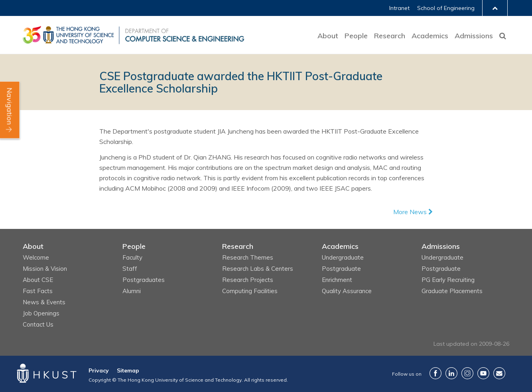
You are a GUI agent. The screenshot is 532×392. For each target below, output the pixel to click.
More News (413, 212)
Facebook (435, 373)
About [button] (328, 36)
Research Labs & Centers (258, 269)
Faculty (132, 257)
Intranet (399, 8)
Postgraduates (144, 280)
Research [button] (390, 36)
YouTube (483, 373)
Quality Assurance (347, 291)
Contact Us (38, 324)
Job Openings (41, 313)
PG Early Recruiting (448, 280)
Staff (130, 269)
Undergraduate (343, 257)
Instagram (467, 373)
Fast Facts (38, 291)
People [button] (356, 36)
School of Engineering (446, 8)
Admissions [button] (474, 36)
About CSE (38, 280)
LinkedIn (451, 373)
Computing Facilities (250, 291)
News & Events (44, 302)
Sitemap (128, 370)
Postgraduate (341, 269)
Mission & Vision (45, 269)
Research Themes (248, 257)
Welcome (36, 257)
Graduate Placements (452, 291)
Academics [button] (430, 36)
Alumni (132, 291)
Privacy (99, 370)
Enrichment (337, 280)
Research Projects (248, 280)
